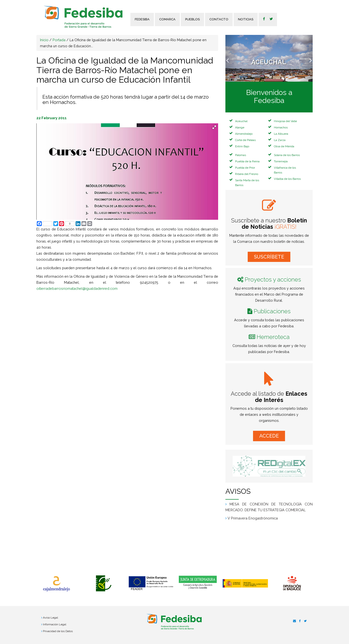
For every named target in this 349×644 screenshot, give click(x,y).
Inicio (44, 40)
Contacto (219, 19)
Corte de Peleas (245, 140)
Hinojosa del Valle (285, 121)
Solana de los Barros (287, 155)
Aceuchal (241, 121)
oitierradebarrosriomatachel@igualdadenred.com (77, 288)
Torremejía (281, 161)
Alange (240, 127)
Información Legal (55, 624)
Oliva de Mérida (284, 146)
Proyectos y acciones (273, 279)
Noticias (246, 19)
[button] (232, 58)
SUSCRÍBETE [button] (269, 257)
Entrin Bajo (242, 146)
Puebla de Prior (245, 168)
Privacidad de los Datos (58, 631)
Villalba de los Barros (287, 179)
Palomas (241, 155)
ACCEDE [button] (269, 436)
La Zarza (280, 140)
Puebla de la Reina (247, 161)
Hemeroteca (273, 337)
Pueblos (192, 19)
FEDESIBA (142, 19)
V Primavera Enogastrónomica (253, 518)
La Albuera (281, 134)
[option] (56, 584)
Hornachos (281, 127)
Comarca (167, 19)
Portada (59, 40)
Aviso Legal (50, 618)
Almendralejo (244, 134)
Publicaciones (272, 311)
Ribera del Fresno (247, 174)
